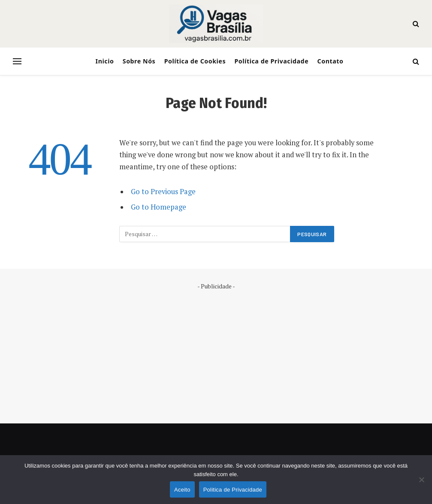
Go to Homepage (159, 207)
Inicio (105, 61)
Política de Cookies (195, 61)
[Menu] (17, 61)
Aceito (182, 490)
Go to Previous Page (163, 192)
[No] (421, 480)
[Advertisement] (216, 351)
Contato (331, 61)
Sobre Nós (139, 61)
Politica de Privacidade (233, 490)
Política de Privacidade (271, 61)
